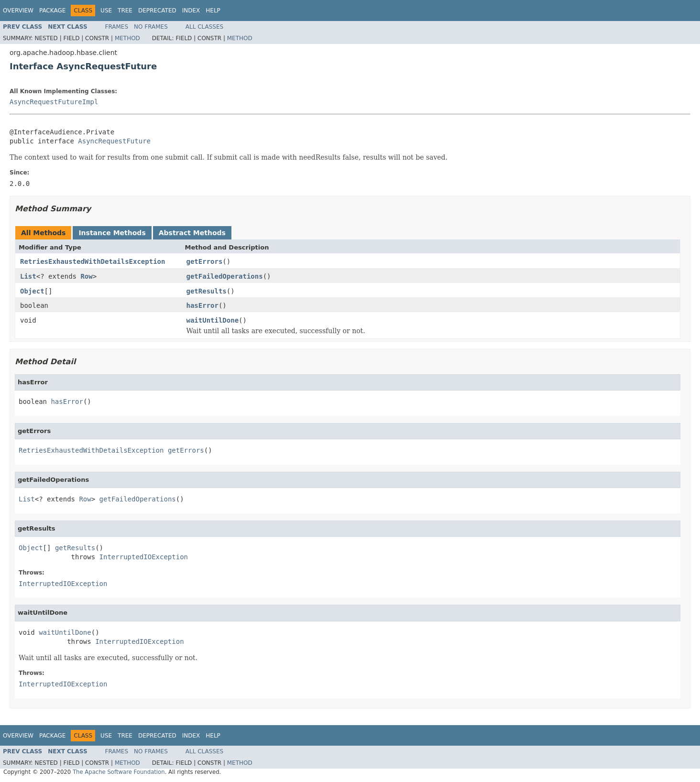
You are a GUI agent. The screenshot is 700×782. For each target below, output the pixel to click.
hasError (202, 305)
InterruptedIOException (144, 557)
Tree (125, 11)
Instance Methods (112, 233)
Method (127, 38)
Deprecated (157, 11)
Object (32, 291)
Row (86, 276)
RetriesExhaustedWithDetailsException (93, 261)
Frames (117, 27)
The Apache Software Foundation (119, 772)
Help (213, 11)
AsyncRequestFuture (114, 141)
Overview (18, 11)
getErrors (205, 261)
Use (106, 11)
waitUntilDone (213, 320)
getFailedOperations (225, 276)
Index (191, 11)
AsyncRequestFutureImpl (54, 102)
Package (52, 11)
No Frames (151, 27)
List (28, 276)
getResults (207, 291)
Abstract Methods (192, 233)
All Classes (204, 27)
